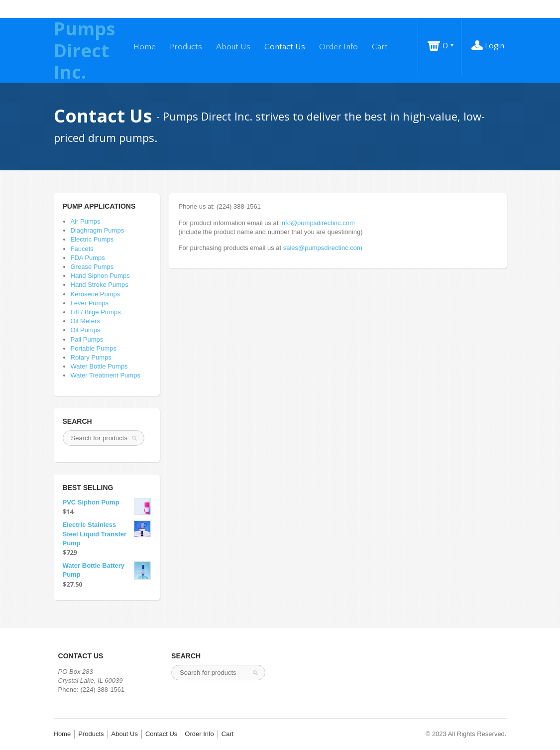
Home (145, 47)
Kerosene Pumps (96, 294)
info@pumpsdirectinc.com (318, 223)
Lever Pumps (90, 303)
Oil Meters (85, 321)
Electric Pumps (92, 239)
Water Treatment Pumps (106, 375)
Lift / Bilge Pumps (96, 312)
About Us (233, 47)
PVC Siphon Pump (107, 502)
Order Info (338, 47)
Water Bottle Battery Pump (107, 570)
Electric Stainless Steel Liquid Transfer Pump (107, 533)
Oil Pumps (86, 330)
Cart (380, 47)
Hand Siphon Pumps (100, 276)
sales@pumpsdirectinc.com (323, 248)
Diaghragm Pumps (98, 230)
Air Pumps (86, 221)
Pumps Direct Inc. (84, 50)
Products (186, 47)
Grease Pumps (92, 267)
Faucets (82, 249)
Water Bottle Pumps (99, 366)
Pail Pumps (87, 339)
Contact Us (285, 47)
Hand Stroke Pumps (100, 285)
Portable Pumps (94, 348)
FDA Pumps (88, 258)
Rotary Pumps (91, 357)
